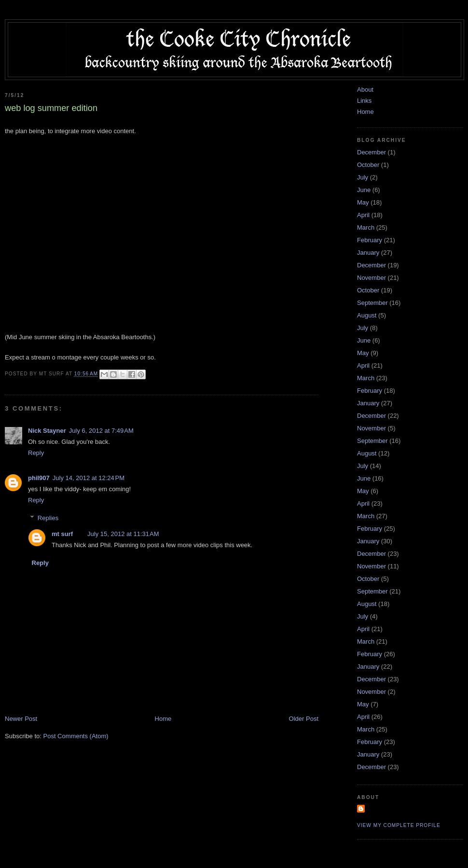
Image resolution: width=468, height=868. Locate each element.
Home (163, 719)
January (368, 253)
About (365, 90)
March (366, 227)
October (368, 165)
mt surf (62, 534)
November (372, 278)
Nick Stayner (47, 431)
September (372, 303)
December (372, 152)
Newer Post (21, 719)
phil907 (39, 478)
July (363, 177)
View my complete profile (399, 825)
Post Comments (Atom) (76, 736)
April (363, 215)
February (370, 240)
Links (364, 101)
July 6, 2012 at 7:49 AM (101, 431)
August (367, 315)
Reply (36, 453)
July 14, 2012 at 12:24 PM (89, 478)
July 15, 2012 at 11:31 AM (123, 534)
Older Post (304, 719)
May (363, 202)
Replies (48, 518)
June (364, 190)
